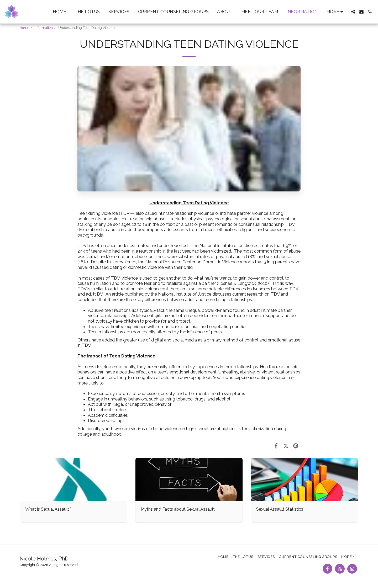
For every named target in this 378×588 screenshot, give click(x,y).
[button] (353, 12)
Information (44, 28)
